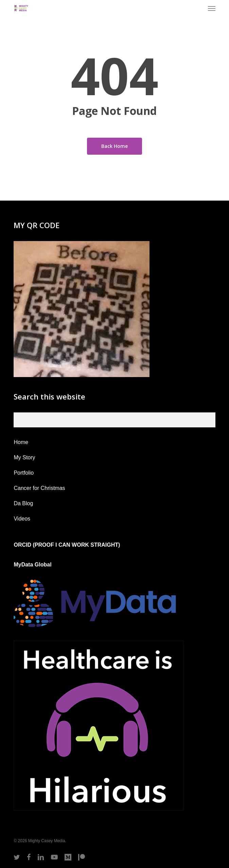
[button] (212, 8)
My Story (24, 457)
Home (21, 442)
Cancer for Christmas (39, 488)
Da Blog (23, 503)
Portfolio (24, 473)
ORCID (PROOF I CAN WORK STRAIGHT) (67, 545)
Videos (22, 519)
